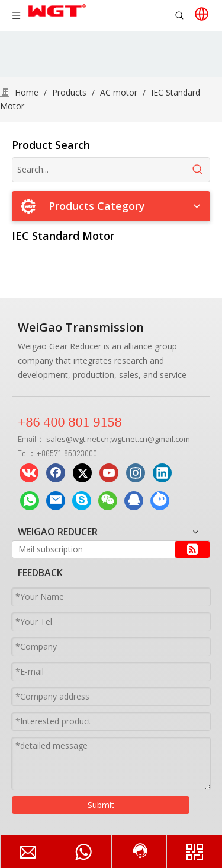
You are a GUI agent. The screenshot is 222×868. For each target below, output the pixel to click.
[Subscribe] (192, 549)
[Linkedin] (162, 473)
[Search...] (99, 170)
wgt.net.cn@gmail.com (151, 439)
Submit (101, 805)
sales (56, 439)
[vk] (29, 473)
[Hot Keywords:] (198, 170)
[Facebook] (56, 473)
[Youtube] (109, 473)
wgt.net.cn (91, 439)
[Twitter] (82, 473)
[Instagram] (136, 473)
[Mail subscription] (91, 549)
